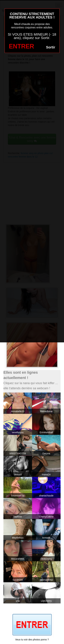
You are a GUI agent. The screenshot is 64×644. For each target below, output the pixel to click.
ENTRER (22, 46)
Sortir (51, 47)
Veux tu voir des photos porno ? (32, 640)
